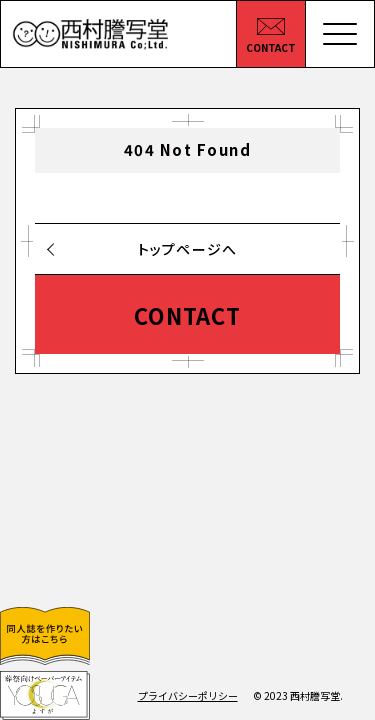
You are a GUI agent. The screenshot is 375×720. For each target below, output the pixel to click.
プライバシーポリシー (188, 695)
